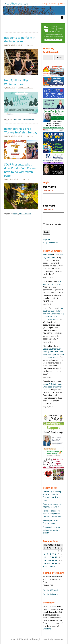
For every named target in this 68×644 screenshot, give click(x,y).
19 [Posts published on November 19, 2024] (47, 560)
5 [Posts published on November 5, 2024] (48, 554)
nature (16, 214)
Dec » (52, 566)
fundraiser (17, 119)
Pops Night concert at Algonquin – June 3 (52, 505)
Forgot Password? (51, 242)
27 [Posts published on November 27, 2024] (50, 563)
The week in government (53, 256)
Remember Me (53, 224)
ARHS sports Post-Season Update (51, 522)
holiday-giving (28, 119)
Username (49, 189)
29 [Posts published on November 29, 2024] (56, 563)
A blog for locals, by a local (54, 3)
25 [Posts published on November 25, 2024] (45, 563)
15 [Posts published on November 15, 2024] (56, 557)
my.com (17, 4)
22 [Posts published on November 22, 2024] (56, 560)
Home (13, 639)
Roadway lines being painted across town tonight (52, 530)
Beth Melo (11, 45)
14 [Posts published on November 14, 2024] (53, 557)
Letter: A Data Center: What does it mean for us (52, 387)
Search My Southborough (51, 50)
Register (47, 240)
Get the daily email (51, 594)
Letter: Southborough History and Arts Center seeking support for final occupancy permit (53, 314)
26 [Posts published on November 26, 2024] (47, 563)
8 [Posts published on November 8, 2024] (56, 554)
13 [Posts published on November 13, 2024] (50, 557)
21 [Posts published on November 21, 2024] (53, 560)
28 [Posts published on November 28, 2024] (53, 563)
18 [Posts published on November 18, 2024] (45, 560)
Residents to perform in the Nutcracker (20, 39)
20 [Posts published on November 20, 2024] (50, 560)
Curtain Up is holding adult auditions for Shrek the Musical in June (52, 496)
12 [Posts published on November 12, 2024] (47, 557)
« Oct (46, 566)
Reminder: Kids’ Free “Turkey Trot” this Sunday (21, 131)
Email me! (47, 629)
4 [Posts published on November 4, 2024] (45, 554)
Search (59, 57)
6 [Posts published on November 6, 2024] (50, 554)
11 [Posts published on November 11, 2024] (45, 557)
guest (9, 179)
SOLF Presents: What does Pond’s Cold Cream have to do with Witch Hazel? (20, 170)
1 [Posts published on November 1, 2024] (56, 551)
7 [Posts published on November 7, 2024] (53, 554)
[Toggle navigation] (62, 17)
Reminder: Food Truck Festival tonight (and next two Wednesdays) (53, 514)
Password (49, 208)
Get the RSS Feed (50, 590)
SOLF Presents (25, 214)
